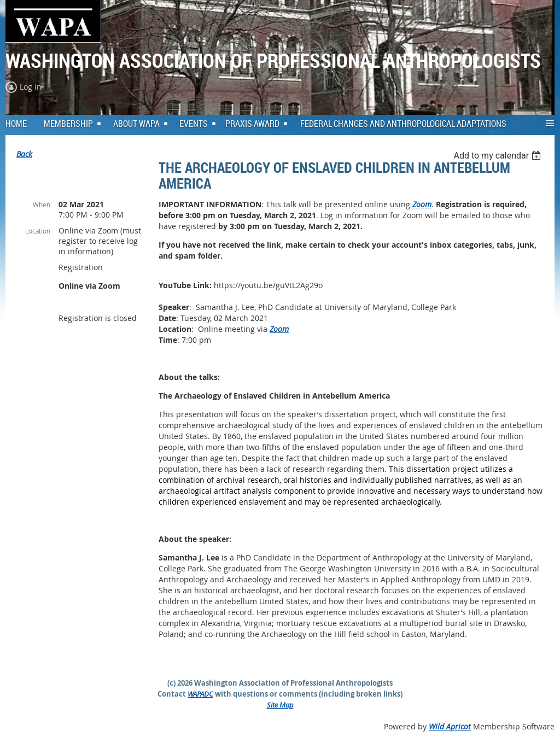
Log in (31, 87)
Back (24, 154)
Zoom (422, 204)
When (42, 204)
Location (38, 231)
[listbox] (498, 156)
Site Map (280, 705)
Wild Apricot (450, 726)
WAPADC (200, 694)
